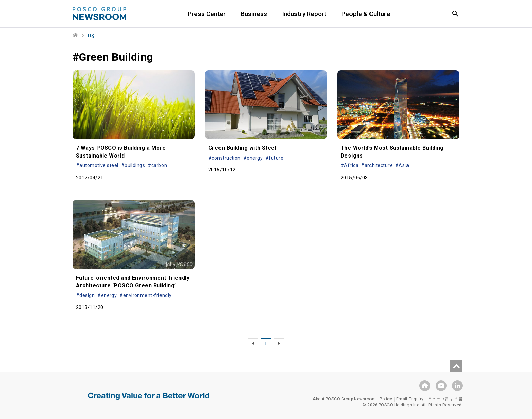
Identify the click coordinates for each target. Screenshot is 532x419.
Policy (386, 399)
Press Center (207, 14)
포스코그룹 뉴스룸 (445, 399)
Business (254, 14)
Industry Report (304, 14)
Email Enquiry (410, 399)
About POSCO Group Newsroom (344, 399)
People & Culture (366, 14)
